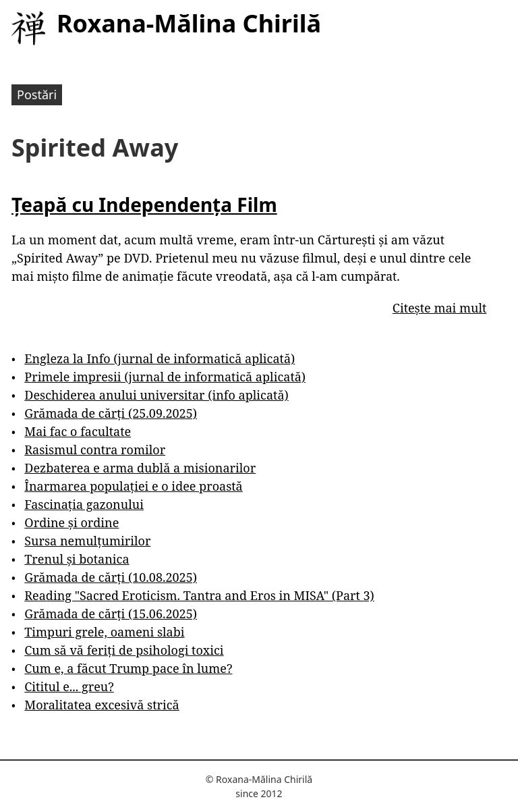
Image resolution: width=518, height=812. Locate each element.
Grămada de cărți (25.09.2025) (111, 413)
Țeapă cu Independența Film (144, 205)
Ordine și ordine (71, 522)
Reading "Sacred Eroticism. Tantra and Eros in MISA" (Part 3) (199, 595)
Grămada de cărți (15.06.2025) (111, 614)
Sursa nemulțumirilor (87, 541)
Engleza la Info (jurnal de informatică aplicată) (160, 358)
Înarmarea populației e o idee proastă (133, 486)
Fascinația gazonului (84, 504)
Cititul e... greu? (69, 686)
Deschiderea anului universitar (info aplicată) (156, 395)
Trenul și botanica (77, 559)
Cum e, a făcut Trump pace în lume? (128, 668)
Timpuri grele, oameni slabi (104, 632)
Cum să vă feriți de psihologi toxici (124, 650)
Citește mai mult (439, 308)
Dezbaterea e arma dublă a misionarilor (140, 468)
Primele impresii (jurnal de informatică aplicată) (165, 377)
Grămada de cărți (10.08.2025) (111, 577)
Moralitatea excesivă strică (102, 705)
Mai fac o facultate (78, 431)
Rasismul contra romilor (95, 450)
